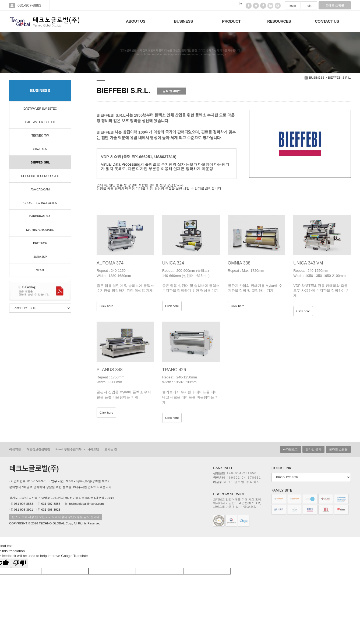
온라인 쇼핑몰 (335, 5)
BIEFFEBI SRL (40, 162)
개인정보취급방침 (38, 449)
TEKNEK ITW (40, 135)
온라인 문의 (313, 449)
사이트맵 (93, 449)
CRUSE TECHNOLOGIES (40, 203)
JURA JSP (40, 257)
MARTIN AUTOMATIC (40, 230)
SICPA (40, 270)
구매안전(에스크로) (249, 503)
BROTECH (40, 243)
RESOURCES (279, 21)
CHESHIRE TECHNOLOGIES (40, 176)
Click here (106, 306)
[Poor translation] (20, 563)
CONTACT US (327, 21)
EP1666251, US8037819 (153, 157)
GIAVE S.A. (40, 149)
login (293, 6)
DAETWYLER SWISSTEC (40, 109)
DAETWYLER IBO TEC (40, 122)
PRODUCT (231, 21)
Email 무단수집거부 (69, 449)
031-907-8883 (29, 5)
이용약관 (15, 449)
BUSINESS (183, 21)
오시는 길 (111, 449)
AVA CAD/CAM (40, 189)
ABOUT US (136, 21)
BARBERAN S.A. (40, 216)
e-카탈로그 (291, 449)
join (309, 6)
